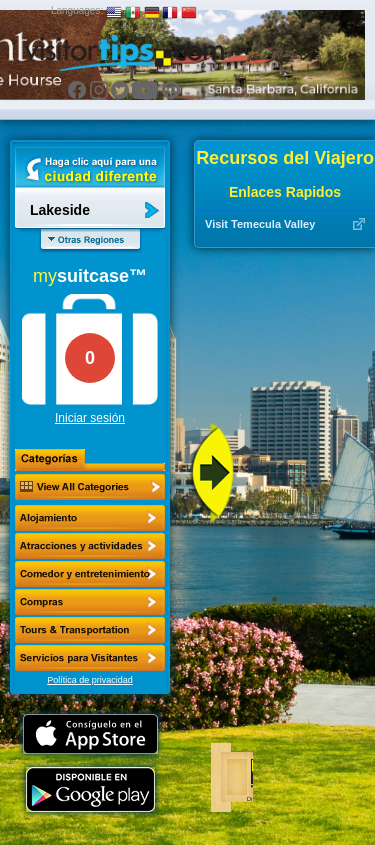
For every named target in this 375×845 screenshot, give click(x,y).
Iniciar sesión (90, 418)
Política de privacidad (90, 680)
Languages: (77, 10)
